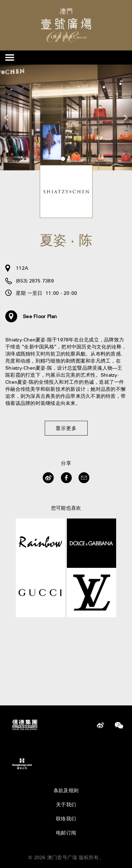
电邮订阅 (66, 833)
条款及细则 (66, 790)
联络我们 (66, 819)
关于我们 (66, 805)
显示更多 (66, 428)
